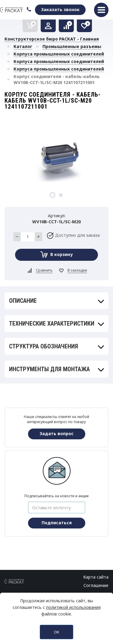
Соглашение (96, 585)
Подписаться (57, 523)
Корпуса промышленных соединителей (59, 54)
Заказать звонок (60, 9)
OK (57, 632)
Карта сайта (96, 577)
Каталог (23, 46)
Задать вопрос (56, 433)
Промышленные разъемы (72, 46)
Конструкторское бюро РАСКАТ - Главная (52, 39)
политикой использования (73, 607)
